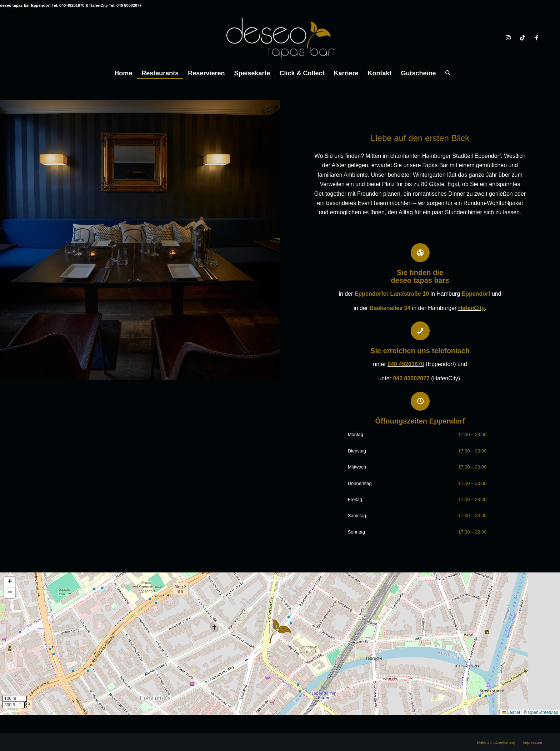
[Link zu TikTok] (522, 37)
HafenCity (472, 308)
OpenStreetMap (543, 712)
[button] (280, 632)
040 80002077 (411, 378)
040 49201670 (406, 364)
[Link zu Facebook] (537, 37)
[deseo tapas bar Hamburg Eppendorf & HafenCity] (280, 37)
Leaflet (511, 712)
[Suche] (446, 73)
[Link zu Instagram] (508, 37)
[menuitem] (123, 71)
